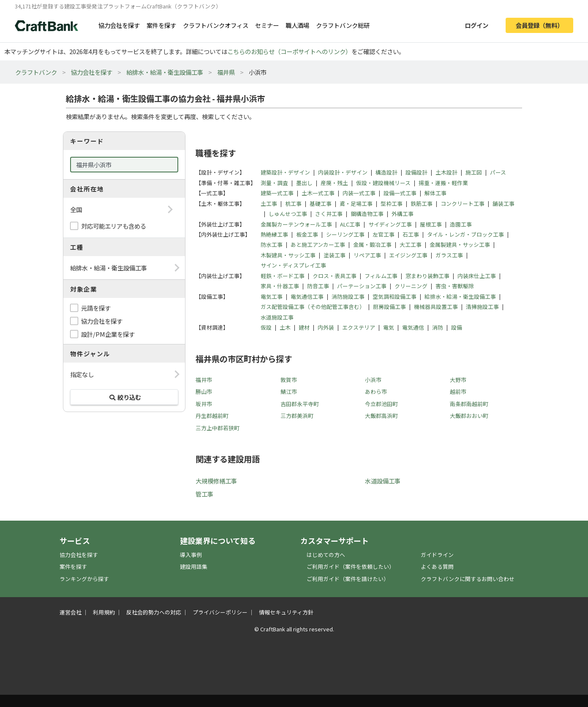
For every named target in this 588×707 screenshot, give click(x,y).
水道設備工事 (383, 481)
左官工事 (384, 234)
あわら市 (376, 392)
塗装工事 (335, 255)
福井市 (204, 380)
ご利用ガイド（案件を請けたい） (348, 579)
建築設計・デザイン (285, 172)
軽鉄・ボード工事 (283, 276)
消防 (438, 327)
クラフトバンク (36, 72)
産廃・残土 (334, 183)
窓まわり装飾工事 (427, 276)
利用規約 (104, 612)
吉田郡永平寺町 (300, 404)
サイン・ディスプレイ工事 (293, 265)
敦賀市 (289, 380)
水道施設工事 (277, 317)
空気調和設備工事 (395, 296)
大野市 (458, 380)
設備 (457, 327)
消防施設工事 (348, 296)
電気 (389, 327)
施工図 (474, 172)
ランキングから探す (84, 579)
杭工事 (293, 203)
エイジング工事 (408, 255)
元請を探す (96, 308)
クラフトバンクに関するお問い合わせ (468, 579)
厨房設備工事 (389, 307)
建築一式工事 (277, 193)
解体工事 (436, 193)
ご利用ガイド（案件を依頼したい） (351, 566)
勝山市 (204, 392)
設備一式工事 (400, 193)
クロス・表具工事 (335, 276)
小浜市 (373, 380)
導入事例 (191, 555)
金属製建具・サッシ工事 (460, 244)
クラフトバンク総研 (343, 25)
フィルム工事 (381, 276)
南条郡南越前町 (469, 404)
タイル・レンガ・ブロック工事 (465, 234)
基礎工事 (321, 203)
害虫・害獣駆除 (455, 286)
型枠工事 (392, 203)
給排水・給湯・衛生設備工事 (165, 72)
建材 (304, 327)
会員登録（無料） (539, 25)
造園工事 (461, 224)
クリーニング (411, 286)
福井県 (226, 72)
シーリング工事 (345, 234)
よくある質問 (437, 566)
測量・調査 (274, 183)
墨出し (304, 183)
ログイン (476, 25)
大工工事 (411, 244)
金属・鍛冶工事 (372, 244)
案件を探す (161, 25)
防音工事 (318, 286)
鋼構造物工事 (367, 214)
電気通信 (413, 327)
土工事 (269, 203)
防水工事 (272, 244)
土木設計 (446, 172)
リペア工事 (367, 255)
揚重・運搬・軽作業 (443, 183)
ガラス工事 (449, 255)
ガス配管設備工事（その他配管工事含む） (313, 307)
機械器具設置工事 (436, 307)
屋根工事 (431, 224)
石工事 (411, 234)
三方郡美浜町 (297, 416)
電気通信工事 (307, 296)
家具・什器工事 (280, 286)
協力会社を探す (119, 25)
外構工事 (403, 214)
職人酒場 (297, 25)
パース (498, 172)
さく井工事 (329, 214)
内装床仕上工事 (477, 276)
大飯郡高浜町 (381, 416)
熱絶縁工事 (274, 234)
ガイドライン (437, 555)
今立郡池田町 (381, 404)
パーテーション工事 (362, 286)
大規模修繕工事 (216, 481)
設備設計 (416, 172)
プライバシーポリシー (220, 612)
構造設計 (387, 172)
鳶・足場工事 (356, 203)
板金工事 (307, 234)
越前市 (458, 392)
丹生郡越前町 (212, 416)
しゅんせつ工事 (288, 214)
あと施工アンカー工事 (318, 244)
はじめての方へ (326, 555)
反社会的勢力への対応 (154, 612)
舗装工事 (504, 203)
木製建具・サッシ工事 (288, 255)
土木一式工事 (318, 193)
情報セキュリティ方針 (286, 612)
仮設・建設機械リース (383, 183)
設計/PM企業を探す (108, 334)
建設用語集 (194, 566)
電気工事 (272, 296)
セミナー (267, 25)
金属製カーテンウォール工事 (296, 224)
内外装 (326, 327)
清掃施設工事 (482, 307)
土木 (285, 327)
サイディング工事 (390, 224)
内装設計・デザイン (343, 172)
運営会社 (71, 612)
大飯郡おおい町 (469, 416)
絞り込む (124, 397)
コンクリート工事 (463, 203)
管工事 (204, 494)
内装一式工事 (359, 193)
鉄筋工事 (422, 203)
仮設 (266, 327)
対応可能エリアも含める (114, 226)
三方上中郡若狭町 (218, 428)
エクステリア (359, 327)
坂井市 (204, 404)
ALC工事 (350, 224)
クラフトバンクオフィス (216, 25)
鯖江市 (289, 392)
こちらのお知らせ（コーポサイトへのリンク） (289, 51)
